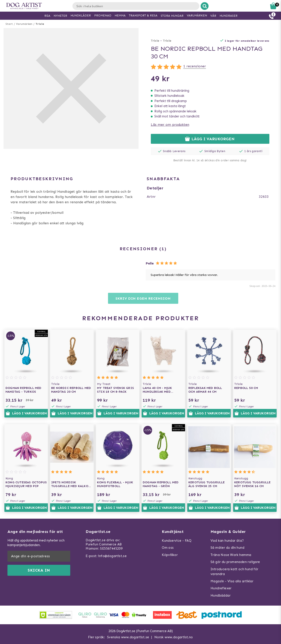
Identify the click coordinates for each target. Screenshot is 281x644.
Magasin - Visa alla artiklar (232, 581)
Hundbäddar (221, 595)
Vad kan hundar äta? (227, 541)
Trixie (40, 24)
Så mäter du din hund (227, 548)
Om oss (168, 548)
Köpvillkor (170, 555)
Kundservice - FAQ (177, 541)
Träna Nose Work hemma (231, 555)
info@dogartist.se (112, 556)
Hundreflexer (221, 588)
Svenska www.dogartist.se (128, 637)
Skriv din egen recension (143, 298)
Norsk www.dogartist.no (174, 637)
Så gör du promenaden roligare (235, 562)
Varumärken (24, 24)
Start (9, 24)
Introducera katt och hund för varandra (234, 572)
